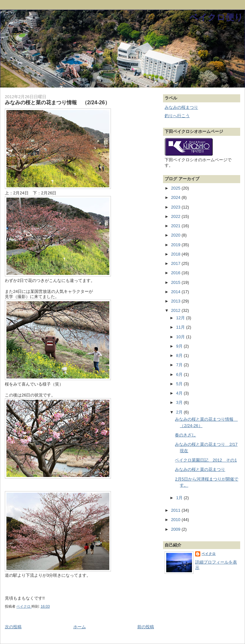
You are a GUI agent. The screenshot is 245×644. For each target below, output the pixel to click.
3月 (180, 402)
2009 (176, 529)
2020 (176, 235)
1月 (180, 498)
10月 (181, 337)
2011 (176, 510)
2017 (176, 263)
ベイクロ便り (216, 17)
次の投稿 (13, 627)
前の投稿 (146, 627)
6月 (180, 374)
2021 (176, 226)
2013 (176, 301)
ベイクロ (209, 554)
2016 (176, 273)
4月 (180, 393)
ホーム (80, 627)
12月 (181, 318)
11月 (181, 327)
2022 (176, 216)
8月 (180, 355)
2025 (176, 188)
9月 (180, 346)
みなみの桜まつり (181, 107)
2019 (176, 245)
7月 (180, 365)
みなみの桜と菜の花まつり (200, 469)
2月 (180, 412)
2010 (176, 520)
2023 (176, 207)
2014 (176, 292)
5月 (180, 384)
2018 (176, 254)
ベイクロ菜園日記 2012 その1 (206, 460)
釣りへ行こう (177, 116)
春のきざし (185, 435)
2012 (176, 310)
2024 (176, 197)
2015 (176, 282)
